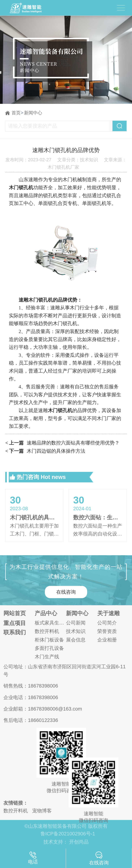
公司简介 (107, 623)
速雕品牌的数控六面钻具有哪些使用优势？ (62, 443)
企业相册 (107, 640)
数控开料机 (47, 631)
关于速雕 (108, 613)
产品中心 (46, 613)
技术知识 (76, 631)
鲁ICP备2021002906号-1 (68, 834)
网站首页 (15, 613)
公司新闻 (76, 623)
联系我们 (15, 632)
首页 (17, 113)
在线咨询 (66, 592)
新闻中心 (33, 113)
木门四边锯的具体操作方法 (45, 451)
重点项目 (15, 623)
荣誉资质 (107, 631)
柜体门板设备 (49, 640)
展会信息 (76, 640)
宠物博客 (42, 811)
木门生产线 (47, 657)
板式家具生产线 (50, 623)
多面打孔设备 (49, 648)
